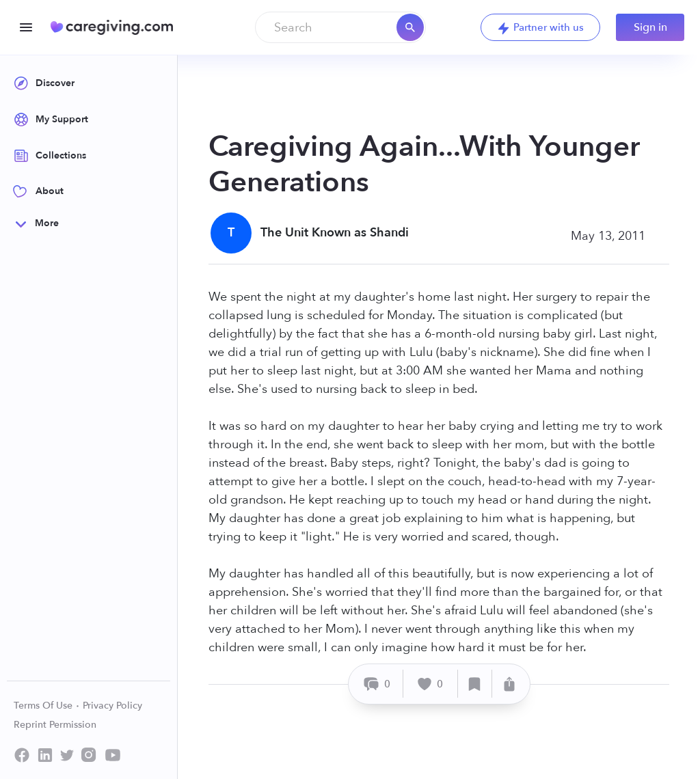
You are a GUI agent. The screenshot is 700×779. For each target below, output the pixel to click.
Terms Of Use (47, 706)
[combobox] (340, 27)
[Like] (431, 684)
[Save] (475, 684)
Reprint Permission (55, 725)
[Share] (509, 684)
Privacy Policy (112, 706)
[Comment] (378, 684)
